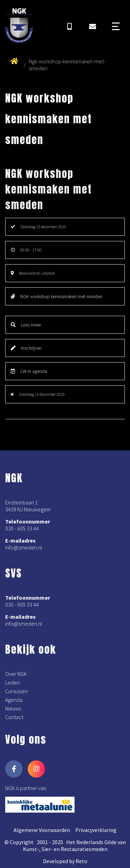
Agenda (14, 700)
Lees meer (26, 325)
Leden (12, 682)
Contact (14, 717)
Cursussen (16, 691)
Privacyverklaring (96, 830)
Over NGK (16, 674)
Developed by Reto (65, 861)
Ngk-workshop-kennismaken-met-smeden (67, 65)
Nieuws (13, 708)
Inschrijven (26, 348)
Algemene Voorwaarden (42, 830)
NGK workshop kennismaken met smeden (57, 296)
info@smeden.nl (24, 547)
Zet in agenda (29, 371)
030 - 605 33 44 (22, 528)
